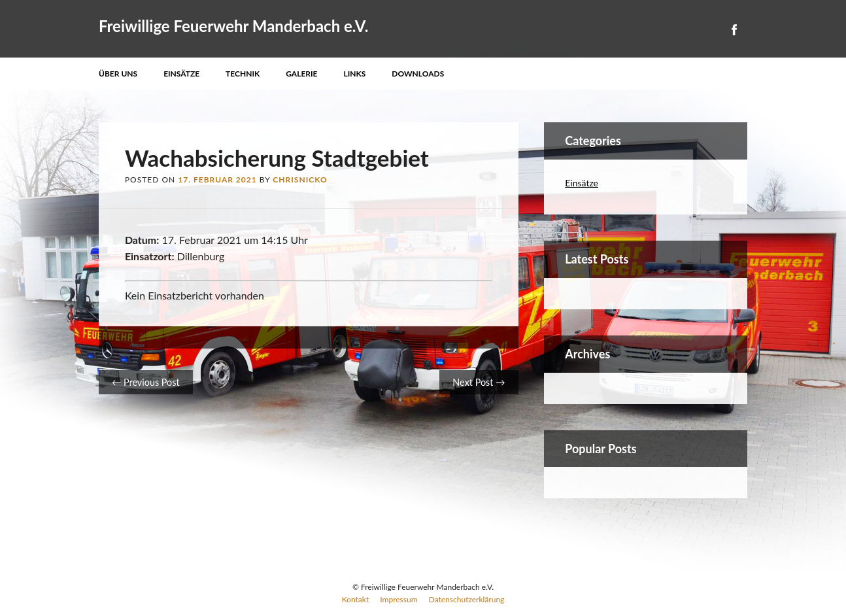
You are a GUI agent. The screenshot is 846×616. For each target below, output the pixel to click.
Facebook (734, 30)
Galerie (301, 74)
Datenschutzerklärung (467, 599)
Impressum (398, 599)
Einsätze (181, 74)
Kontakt (356, 599)
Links (355, 74)
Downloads (418, 74)
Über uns (118, 74)
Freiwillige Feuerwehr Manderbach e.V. (234, 26)
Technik (243, 74)
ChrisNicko (300, 180)
